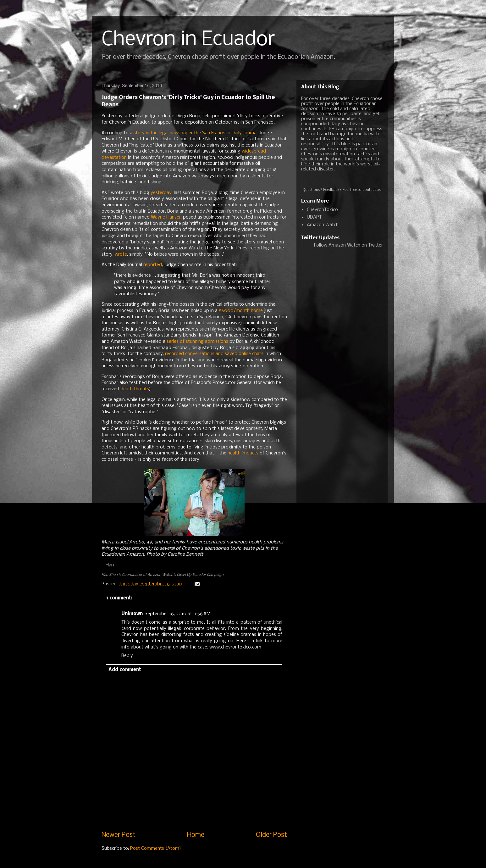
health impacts (243, 453)
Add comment (125, 670)
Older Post (271, 835)
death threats (135, 389)
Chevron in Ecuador (188, 40)
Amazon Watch (323, 225)
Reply (127, 656)
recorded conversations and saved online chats (214, 354)
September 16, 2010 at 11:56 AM (178, 614)
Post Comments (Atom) (156, 849)
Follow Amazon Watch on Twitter (348, 245)
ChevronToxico (322, 210)
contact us (372, 190)
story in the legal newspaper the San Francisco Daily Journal (196, 133)
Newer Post (119, 835)
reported (153, 265)
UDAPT (314, 217)
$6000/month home (241, 311)
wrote (121, 254)
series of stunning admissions (197, 342)
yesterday (161, 193)
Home (196, 835)
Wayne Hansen (166, 217)
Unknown (132, 614)
